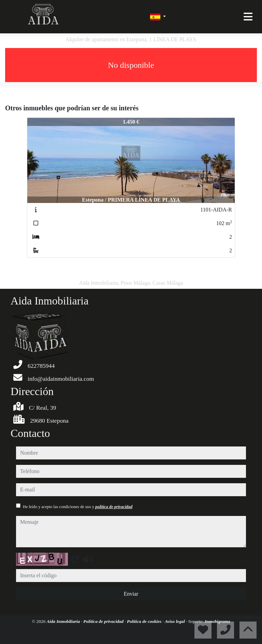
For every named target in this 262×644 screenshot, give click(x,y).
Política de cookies (145, 621)
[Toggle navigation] (248, 17)
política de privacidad (114, 507)
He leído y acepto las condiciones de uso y (78, 507)
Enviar (131, 594)
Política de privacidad (104, 621)
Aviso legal (175, 621)
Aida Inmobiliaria (64, 621)
